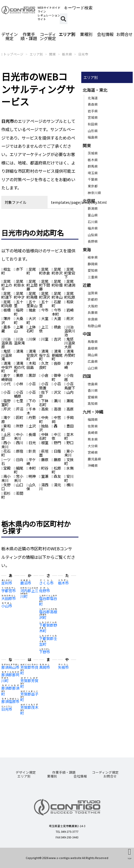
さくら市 (46, 583)
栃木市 (63, 583)
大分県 (93, 446)
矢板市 (63, 667)
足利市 (7, 583)
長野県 (93, 241)
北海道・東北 (95, 90)
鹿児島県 (94, 459)
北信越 (89, 201)
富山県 (93, 215)
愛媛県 (93, 397)
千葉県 (93, 179)
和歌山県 (94, 326)
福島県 (93, 137)
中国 (87, 334)
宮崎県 (93, 452)
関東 (52, 54)
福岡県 (93, 419)
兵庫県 (93, 312)
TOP (129, 858)
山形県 (93, 131)
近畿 (87, 285)
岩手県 (93, 111)
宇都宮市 (8, 591)
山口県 (93, 368)
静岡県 (93, 264)
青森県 (93, 104)
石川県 (93, 222)
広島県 (93, 361)
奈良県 (93, 319)
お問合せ (124, 34)
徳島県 (93, 384)
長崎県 (93, 432)
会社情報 (105, 34)
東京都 (93, 186)
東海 (87, 250)
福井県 (93, 228)
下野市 (44, 652)
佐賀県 (93, 426)
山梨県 (93, 235)
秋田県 (93, 124)
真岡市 (44, 667)
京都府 (93, 299)
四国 (87, 376)
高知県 (93, 403)
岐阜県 (93, 257)
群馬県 (93, 166)
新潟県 (93, 208)
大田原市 (8, 598)
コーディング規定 (48, 36)
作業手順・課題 (29, 36)
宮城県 (93, 117)
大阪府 (93, 306)
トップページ (13, 54)
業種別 (86, 34)
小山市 (7, 606)
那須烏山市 (10, 667)
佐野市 (44, 591)
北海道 (93, 98)
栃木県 (67, 54)
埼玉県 (93, 173)
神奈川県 (94, 193)
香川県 (93, 390)
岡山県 (93, 355)
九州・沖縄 (93, 412)
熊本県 (93, 439)
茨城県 (93, 153)
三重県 (93, 277)
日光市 (83, 54)
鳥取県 (93, 341)
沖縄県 (93, 465)
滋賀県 (93, 293)
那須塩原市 (10, 701)
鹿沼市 (26, 583)
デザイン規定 (10, 36)
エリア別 (67, 34)
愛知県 (93, 270)
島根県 (93, 348)
